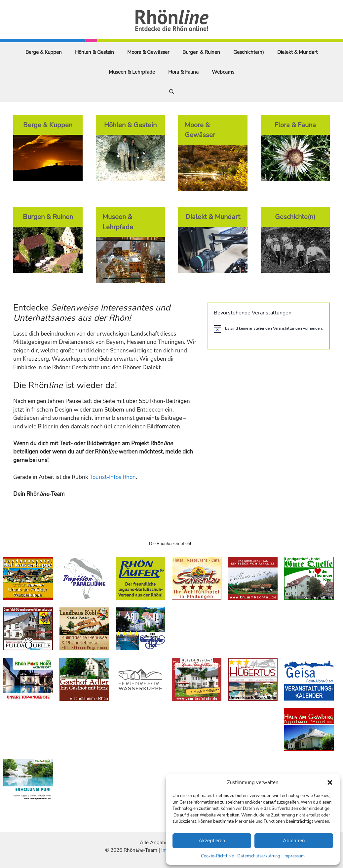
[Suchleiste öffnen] (172, 92)
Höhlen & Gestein (95, 52)
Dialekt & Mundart (297, 52)
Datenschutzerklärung (259, 856)
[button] (330, 782)
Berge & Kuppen (44, 52)
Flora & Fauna (183, 72)
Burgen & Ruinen (201, 52)
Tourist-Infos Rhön (113, 477)
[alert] (269, 329)
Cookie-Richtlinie (217, 856)
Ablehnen (294, 841)
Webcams (223, 72)
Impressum (294, 856)
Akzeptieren (212, 841)
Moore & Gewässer (148, 52)
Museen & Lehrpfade (132, 72)
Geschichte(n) (249, 52)
